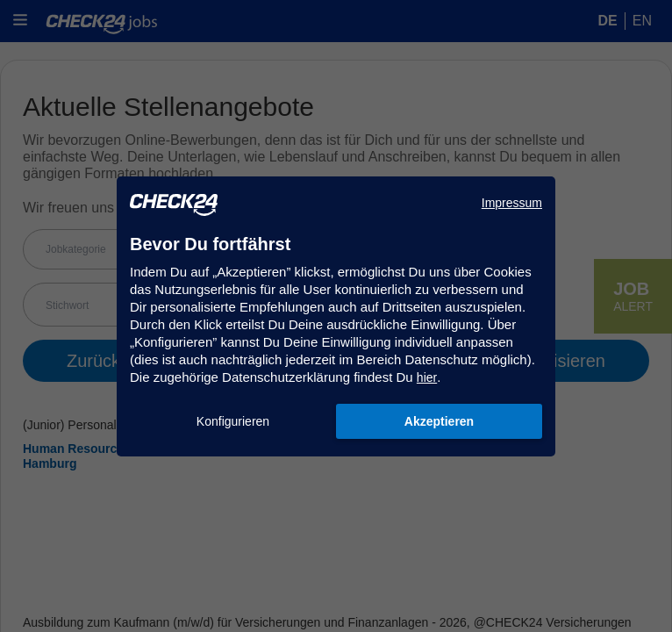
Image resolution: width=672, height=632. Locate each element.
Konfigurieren (233, 421)
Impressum (512, 203)
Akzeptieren (439, 421)
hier (427, 377)
